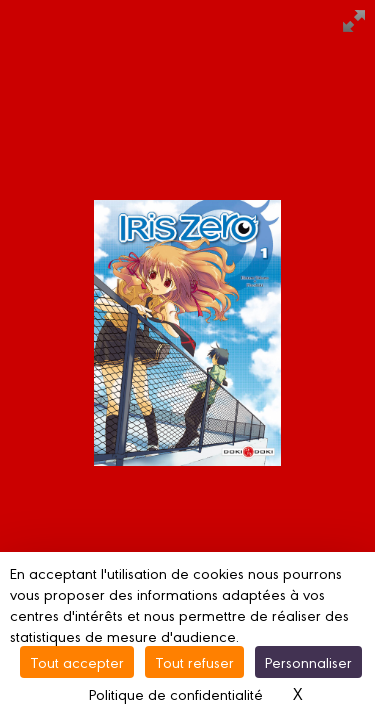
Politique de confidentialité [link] (176, 693)
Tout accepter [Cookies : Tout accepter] (77, 661)
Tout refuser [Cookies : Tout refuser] (194, 661)
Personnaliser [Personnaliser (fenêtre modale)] (308, 661)
